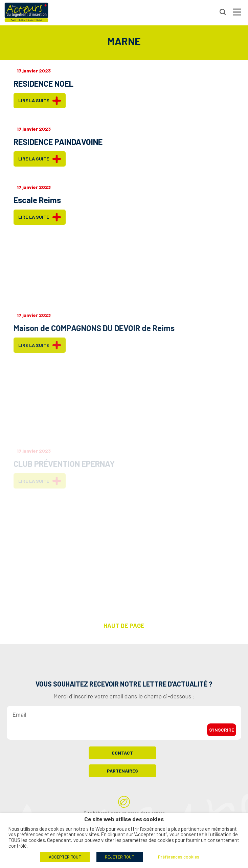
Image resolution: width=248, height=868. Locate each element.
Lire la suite (40, 101)
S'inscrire (222, 733)
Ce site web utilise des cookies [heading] (124, 819)
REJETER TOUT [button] (120, 857)
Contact (122, 756)
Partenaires (122, 774)
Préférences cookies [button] (179, 857)
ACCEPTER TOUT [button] (65, 857)
